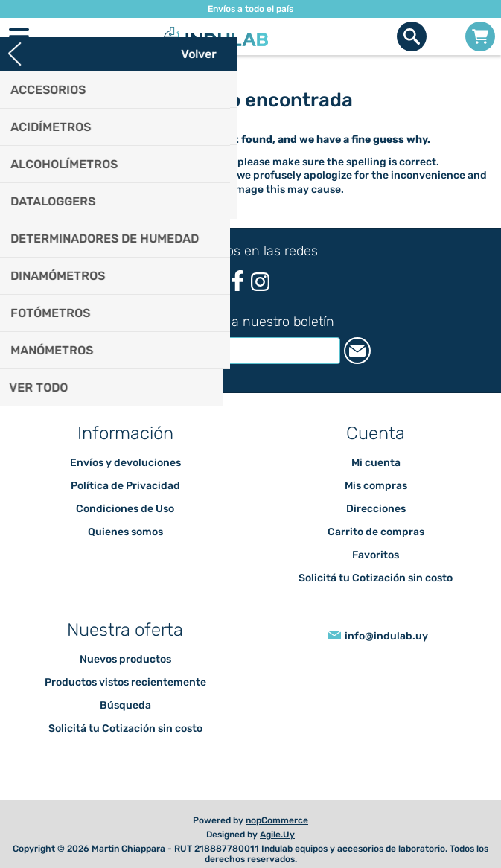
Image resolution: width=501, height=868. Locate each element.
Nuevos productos (125, 659)
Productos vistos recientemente (125, 682)
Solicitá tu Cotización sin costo (376, 578)
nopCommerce (277, 820)
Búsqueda (125, 705)
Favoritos (376, 555)
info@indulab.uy (386, 636)
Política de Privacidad (125, 486)
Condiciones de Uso (125, 509)
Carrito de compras (480, 36)
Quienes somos (125, 532)
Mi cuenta (376, 463)
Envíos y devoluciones (125, 463)
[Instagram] (260, 282)
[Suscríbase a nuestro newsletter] (235, 351)
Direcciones (376, 509)
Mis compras (376, 486)
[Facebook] (237, 281)
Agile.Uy (277, 835)
